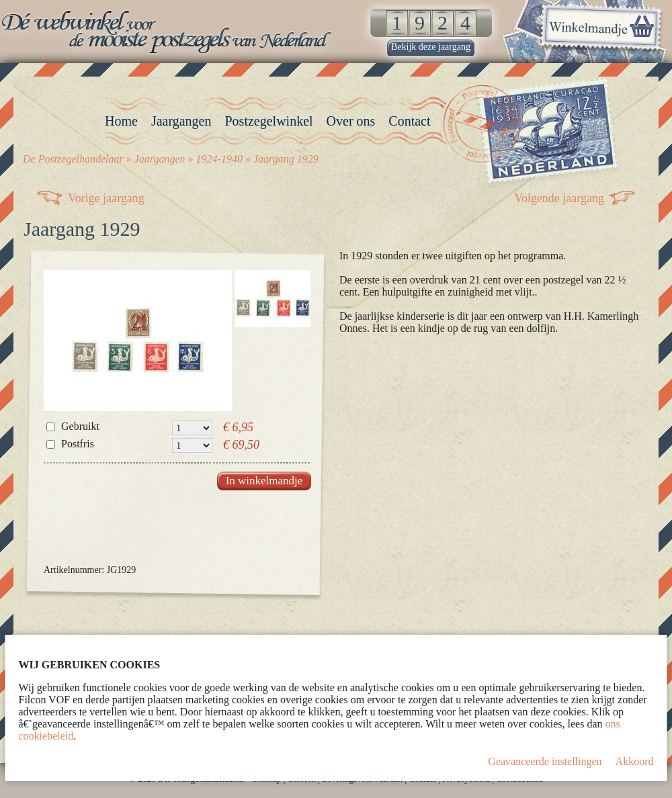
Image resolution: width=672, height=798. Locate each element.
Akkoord (635, 761)
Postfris (78, 444)
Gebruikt (80, 426)
